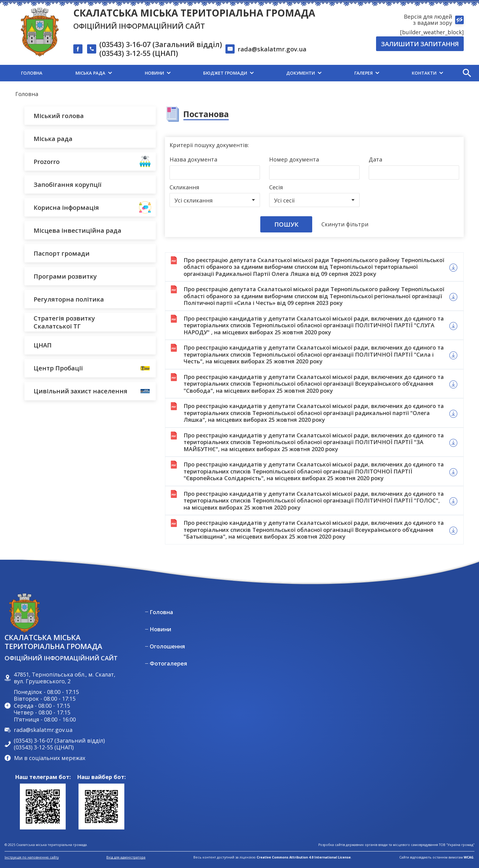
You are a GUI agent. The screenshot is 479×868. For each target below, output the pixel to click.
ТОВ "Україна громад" (457, 845)
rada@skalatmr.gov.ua (272, 49)
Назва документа (193, 160)
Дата (375, 160)
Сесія (276, 187)
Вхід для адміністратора (126, 857)
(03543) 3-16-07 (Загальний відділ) (161, 45)
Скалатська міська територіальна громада (194, 13)
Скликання (184, 187)
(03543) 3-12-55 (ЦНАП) (139, 54)
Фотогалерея (168, 664)
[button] (467, 73)
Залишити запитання (420, 44)
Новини (161, 629)
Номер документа (294, 160)
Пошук (286, 224)
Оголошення (167, 646)
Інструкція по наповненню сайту (32, 857)
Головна (27, 94)
